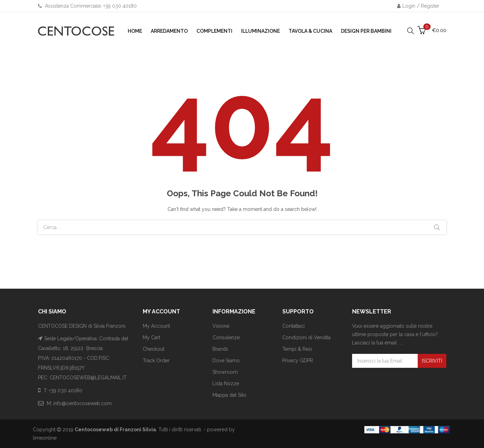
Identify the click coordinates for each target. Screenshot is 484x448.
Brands (220, 349)
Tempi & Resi (297, 349)
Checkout (154, 349)
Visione (221, 326)
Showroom (225, 372)
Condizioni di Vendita (306, 337)
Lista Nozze (226, 384)
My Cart (151, 337)
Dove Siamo (226, 360)
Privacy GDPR (298, 360)
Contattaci (293, 326)
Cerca (437, 227)
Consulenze (226, 337)
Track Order (156, 360)
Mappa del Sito (229, 395)
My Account (156, 326)
